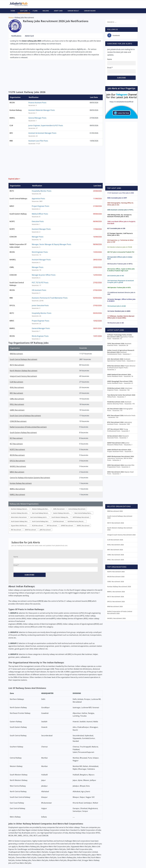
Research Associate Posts (118, 437)
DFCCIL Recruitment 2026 (116, 602)
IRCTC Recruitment (17, 365)
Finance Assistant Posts (37, 103)
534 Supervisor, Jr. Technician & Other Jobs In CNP (120, 241)
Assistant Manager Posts (41, 229)
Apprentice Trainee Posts (120, 338)
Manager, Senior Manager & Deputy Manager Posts (51, 244)
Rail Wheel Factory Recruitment (77, 521)
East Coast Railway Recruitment (41, 513)
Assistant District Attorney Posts (121, 403)
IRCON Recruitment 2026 (116, 577)
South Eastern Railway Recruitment (23, 433)
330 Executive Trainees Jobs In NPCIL (120, 264)
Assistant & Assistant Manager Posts (42, 133)
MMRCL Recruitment (83, 526)
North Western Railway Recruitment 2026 (120, 529)
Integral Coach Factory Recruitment (23, 376)
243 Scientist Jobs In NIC (116, 276)
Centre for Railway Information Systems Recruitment (30, 478)
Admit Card (58, 11)
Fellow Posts (116, 397)
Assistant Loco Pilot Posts (38, 141)
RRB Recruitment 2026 (115, 511)
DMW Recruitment (30, 530)
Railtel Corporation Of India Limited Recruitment (28, 427)
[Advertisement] (56, 76)
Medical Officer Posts (40, 214)
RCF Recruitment (16, 438)
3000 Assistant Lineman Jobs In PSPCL (120, 210)
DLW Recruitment (59, 521)
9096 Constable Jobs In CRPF (117, 198)
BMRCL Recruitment (17, 489)
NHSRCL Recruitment (18, 466)
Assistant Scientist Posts (119, 344)
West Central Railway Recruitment (84, 513)
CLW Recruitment (16, 382)
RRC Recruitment (16, 530)
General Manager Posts (37, 118)
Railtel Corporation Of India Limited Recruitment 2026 (120, 612)
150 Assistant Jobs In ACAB (116, 306)
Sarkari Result (73, 11)
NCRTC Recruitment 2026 (116, 572)
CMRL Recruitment (17, 399)
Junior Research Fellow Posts (120, 444)
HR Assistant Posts (39, 290)
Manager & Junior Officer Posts (44, 275)
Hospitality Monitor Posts (42, 191)
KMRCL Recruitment (17, 495)
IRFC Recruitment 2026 (115, 550)
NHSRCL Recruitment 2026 (116, 618)
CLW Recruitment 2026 (115, 540)
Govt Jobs (25, 11)
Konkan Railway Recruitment (21, 483)
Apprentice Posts (38, 199)
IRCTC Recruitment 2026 (116, 523)
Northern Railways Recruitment (20, 509)
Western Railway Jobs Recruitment (41, 509)
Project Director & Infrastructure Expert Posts (121, 368)
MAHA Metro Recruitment (19, 517)
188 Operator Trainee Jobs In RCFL (119, 287)
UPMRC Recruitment (67, 526)
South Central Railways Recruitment (24, 359)
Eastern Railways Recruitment (62, 513)
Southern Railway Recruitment (20, 513)
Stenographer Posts (120, 410)
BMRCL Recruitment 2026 (116, 592)
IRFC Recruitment (16, 393)
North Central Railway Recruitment (41, 521)
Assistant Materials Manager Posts (42, 110)
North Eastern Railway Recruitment (20, 521)
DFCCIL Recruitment (17, 461)
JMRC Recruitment (45, 530)
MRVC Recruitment (17, 472)
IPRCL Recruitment (17, 404)
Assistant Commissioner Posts (119, 353)
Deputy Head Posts (120, 473)
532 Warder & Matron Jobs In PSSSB (120, 247)
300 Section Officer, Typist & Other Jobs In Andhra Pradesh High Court (121, 270)
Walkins (46, 11)
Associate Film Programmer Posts (121, 466)
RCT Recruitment (16, 444)
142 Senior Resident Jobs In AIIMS (119, 311)
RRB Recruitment (16, 354)
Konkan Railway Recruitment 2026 (119, 587)
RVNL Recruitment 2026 (115, 545)
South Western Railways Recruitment (61, 517)
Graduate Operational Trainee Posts (121, 360)
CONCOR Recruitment (18, 421)
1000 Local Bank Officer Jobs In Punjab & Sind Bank (121, 222)
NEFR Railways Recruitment (81, 517)
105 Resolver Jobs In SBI (115, 323)
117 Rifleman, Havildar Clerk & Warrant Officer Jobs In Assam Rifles (121, 317)
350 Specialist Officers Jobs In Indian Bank (120, 258)
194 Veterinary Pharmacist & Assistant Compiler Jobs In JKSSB (121, 281)
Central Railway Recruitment (77, 509)
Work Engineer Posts (40, 252)
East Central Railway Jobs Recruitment (40, 517)
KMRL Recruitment (59, 509)
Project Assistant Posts (120, 451)
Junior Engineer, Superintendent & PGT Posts (46, 125)
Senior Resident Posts (120, 376)
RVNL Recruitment (17, 387)
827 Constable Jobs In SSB (116, 228)
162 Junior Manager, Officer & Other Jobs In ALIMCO (121, 300)
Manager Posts (38, 237)
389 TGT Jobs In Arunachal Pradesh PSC (121, 252)
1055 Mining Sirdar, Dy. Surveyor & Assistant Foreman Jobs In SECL (119, 216)
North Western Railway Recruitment (24, 371)
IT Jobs (35, 11)
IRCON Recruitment (17, 455)
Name (16, 557)
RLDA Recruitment (38, 526)
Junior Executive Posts (40, 305)
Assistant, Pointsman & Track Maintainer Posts (50, 298)
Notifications (16, 36)
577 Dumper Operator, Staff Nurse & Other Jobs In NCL (120, 234)
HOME (13, 11)
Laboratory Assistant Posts (120, 423)
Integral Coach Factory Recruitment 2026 (121, 535)
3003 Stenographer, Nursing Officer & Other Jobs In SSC (120, 204)
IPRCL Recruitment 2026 (116, 560)
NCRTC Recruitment (17, 449)
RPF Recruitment (52, 526)
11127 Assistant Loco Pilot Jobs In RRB (121, 193)
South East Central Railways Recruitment (25, 416)
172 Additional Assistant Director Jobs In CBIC (121, 293)
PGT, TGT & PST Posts (40, 283)
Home (11, 18)
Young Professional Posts (119, 430)
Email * (16, 565)
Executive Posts (38, 221)
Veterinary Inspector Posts (120, 389)
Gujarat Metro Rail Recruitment (20, 526)
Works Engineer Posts (40, 336)
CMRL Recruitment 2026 (116, 555)
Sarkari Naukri (90, 11)
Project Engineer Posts (41, 206)
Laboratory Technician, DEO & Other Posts (120, 459)
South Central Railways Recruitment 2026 (120, 517)
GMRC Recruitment (17, 410)
